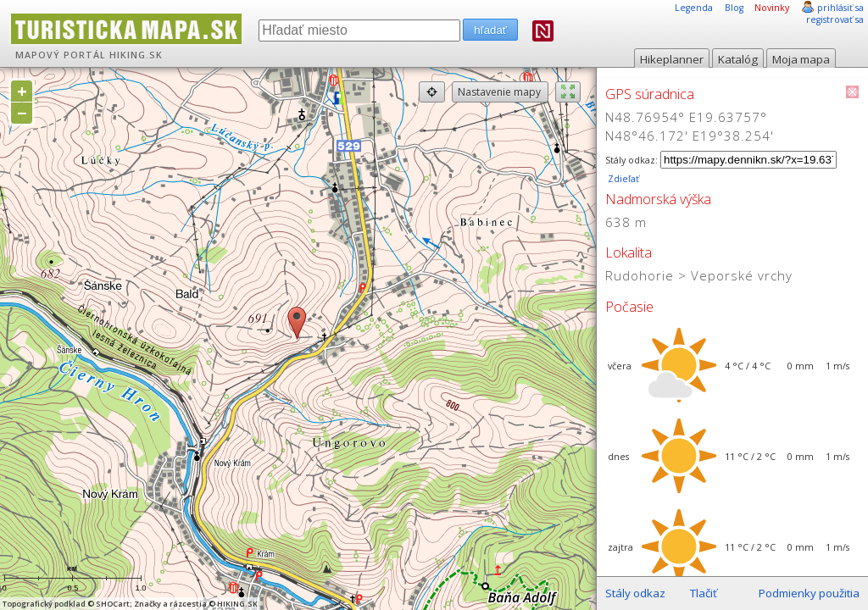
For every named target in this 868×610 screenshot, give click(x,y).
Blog (734, 8)
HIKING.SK (136, 55)
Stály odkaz (635, 593)
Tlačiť (704, 593)
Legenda (694, 8)
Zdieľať (622, 179)
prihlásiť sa (840, 8)
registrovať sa (835, 19)
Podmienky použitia (809, 593)
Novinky (772, 8)
